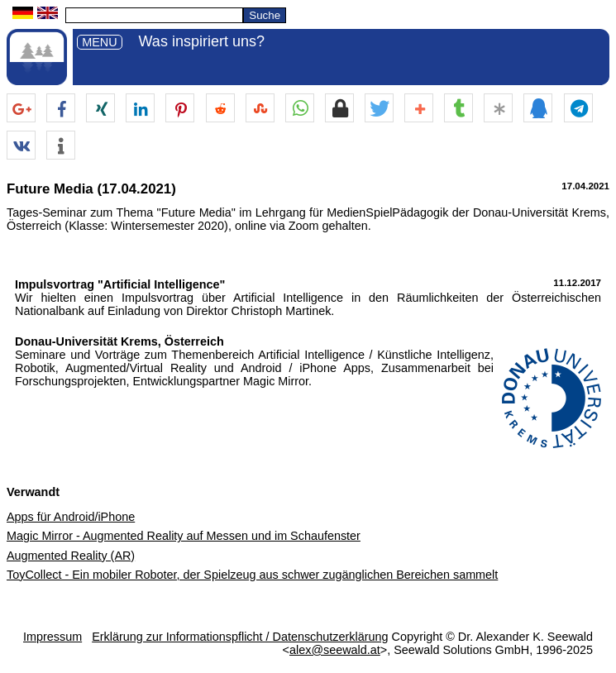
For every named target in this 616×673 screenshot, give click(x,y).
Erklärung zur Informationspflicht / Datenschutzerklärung (240, 637)
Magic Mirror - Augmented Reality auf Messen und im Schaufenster (184, 536)
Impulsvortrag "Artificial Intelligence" (120, 284)
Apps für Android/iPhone (71, 517)
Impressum (53, 637)
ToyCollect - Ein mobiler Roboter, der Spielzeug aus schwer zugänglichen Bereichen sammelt (252, 575)
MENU (99, 42)
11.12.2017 (577, 283)
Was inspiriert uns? (202, 41)
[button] (21, 109)
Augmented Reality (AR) (71, 556)
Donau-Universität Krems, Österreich (119, 341)
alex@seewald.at (335, 650)
